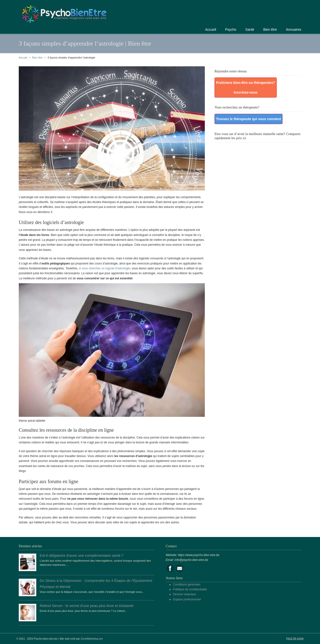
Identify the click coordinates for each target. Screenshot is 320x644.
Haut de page (295, 638)
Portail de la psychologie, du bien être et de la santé (64, 13)
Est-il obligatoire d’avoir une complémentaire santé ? (81, 556)
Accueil (23, 58)
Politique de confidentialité (190, 589)
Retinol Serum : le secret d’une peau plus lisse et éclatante (87, 606)
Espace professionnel (187, 599)
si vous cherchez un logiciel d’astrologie (105, 268)
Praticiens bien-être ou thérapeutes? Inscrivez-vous (246, 88)
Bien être (37, 58)
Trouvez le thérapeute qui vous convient (249, 119)
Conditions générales (187, 585)
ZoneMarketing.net (92, 639)
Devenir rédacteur (184, 594)
